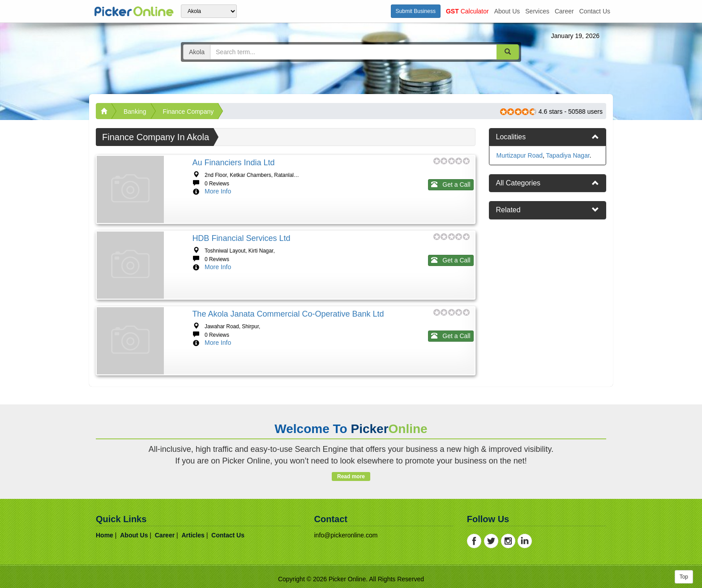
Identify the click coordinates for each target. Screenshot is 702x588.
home (105, 535)
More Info (218, 191)
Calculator (467, 11)
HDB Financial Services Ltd (241, 238)
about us (507, 11)
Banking (135, 112)
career (564, 11)
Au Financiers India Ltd (233, 163)
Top (684, 577)
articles (193, 535)
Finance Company (188, 112)
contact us (595, 11)
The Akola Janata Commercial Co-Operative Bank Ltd (288, 314)
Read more (351, 476)
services (537, 11)
